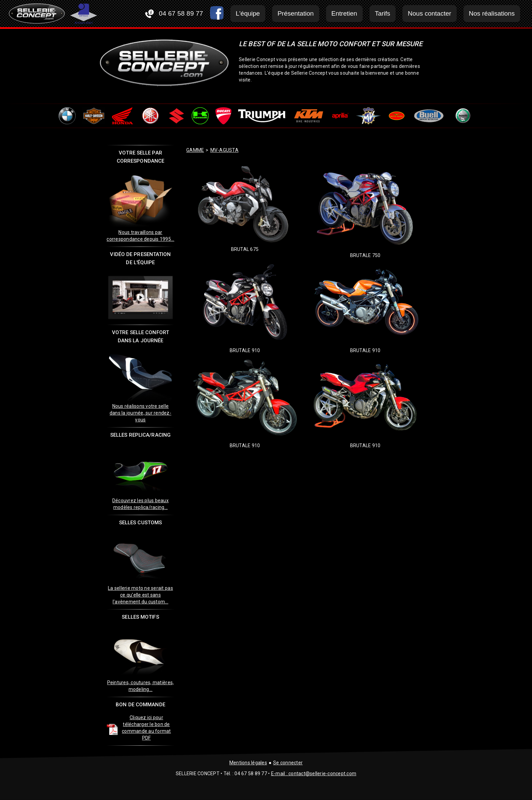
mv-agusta (224, 150)
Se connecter (288, 763)
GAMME (195, 150)
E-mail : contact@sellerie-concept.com (314, 774)
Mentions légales (248, 763)
